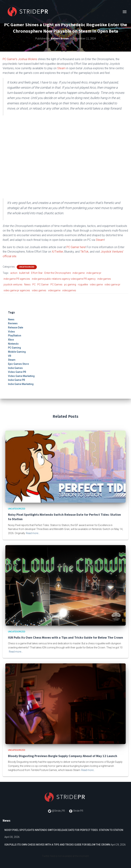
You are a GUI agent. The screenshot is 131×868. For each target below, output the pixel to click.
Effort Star (37, 273)
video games (39, 290)
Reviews (13, 323)
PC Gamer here (76, 247)
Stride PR (76, 811)
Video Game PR (17, 372)
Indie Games (15, 368)
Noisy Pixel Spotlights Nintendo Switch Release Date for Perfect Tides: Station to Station (64, 830)
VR (10, 356)
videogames (69, 290)
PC (34, 285)
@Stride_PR (57, 811)
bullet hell (24, 273)
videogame (54, 290)
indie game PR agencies (17, 279)
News (27, 285)
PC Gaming (14, 348)
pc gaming (70, 285)
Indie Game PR (17, 380)
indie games (104, 279)
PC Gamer (43, 285)
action (14, 273)
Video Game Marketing (21, 376)
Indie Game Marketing (21, 384)
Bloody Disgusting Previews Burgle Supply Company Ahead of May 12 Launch (63, 756)
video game (96, 285)
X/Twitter (58, 252)
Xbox (11, 340)
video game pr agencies (17, 290)
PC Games (56, 285)
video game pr (112, 285)
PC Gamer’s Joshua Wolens (20, 59)
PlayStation (15, 336)
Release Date (16, 328)
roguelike (83, 285)
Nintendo (13, 344)
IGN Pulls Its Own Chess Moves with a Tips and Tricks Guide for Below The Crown (65, 637)
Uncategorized (27, 267)
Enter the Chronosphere (58, 273)
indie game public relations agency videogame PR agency (64, 279)
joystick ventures (13, 285)
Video (11, 332)
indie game (79, 273)
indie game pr (94, 273)
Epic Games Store (18, 364)
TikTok (84, 252)
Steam (61, 68)
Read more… (33, 533)
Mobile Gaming (17, 352)
